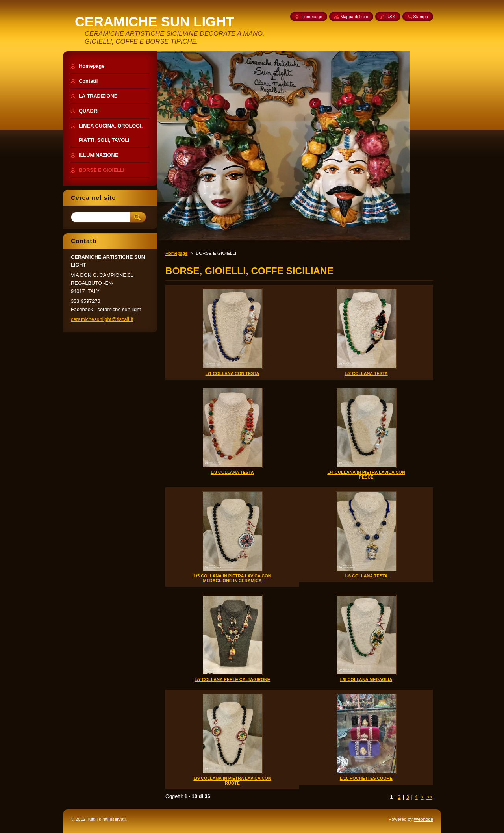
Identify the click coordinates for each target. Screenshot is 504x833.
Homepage (176, 253)
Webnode (423, 819)
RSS (391, 17)
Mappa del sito (354, 17)
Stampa (421, 17)
